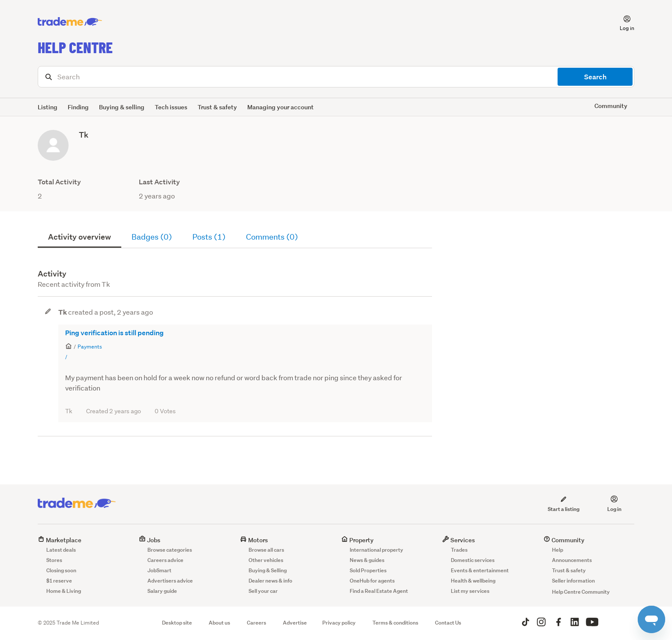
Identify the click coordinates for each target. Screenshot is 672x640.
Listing (48, 107)
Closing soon (61, 570)
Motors (254, 540)
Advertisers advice (170, 581)
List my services (470, 591)
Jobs (150, 540)
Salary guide (162, 591)
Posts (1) (209, 237)
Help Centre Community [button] (581, 592)
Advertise (295, 623)
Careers (256, 623)
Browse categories (170, 550)
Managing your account (280, 107)
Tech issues (171, 107)
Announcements (572, 560)
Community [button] (611, 106)
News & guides (367, 560)
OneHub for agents (372, 581)
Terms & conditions (395, 623)
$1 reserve (59, 581)
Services (459, 540)
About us (219, 623)
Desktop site (177, 623)
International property (376, 550)
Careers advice (165, 560)
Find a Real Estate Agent (379, 591)
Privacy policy (339, 623)
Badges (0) (152, 237)
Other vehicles (266, 560)
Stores (54, 560)
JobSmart (159, 570)
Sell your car (263, 591)
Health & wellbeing (473, 581)
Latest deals (61, 550)
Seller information (573, 581)
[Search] (336, 77)
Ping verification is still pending (114, 333)
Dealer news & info (270, 581)
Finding (78, 107)
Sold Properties (368, 570)
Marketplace (60, 540)
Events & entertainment (480, 570)
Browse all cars (266, 550)
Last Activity (159, 182)
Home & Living (64, 591)
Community (564, 540)
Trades (459, 550)
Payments (90, 347)
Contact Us (448, 623)
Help (558, 550)
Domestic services (473, 560)
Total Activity (59, 182)
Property (357, 540)
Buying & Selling (268, 570)
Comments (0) (272, 237)
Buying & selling (122, 107)
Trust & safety (217, 107)
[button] (622, 22)
